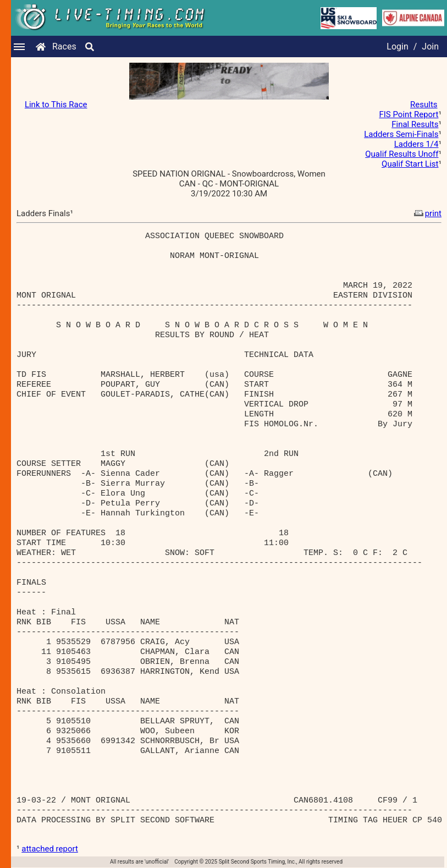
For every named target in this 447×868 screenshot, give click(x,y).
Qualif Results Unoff (402, 154)
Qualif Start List (410, 164)
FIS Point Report (409, 114)
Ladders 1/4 (416, 144)
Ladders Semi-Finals (401, 134)
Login (397, 46)
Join (430, 46)
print (427, 213)
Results (424, 105)
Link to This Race (56, 105)
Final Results (415, 124)
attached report (50, 849)
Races (64, 46)
